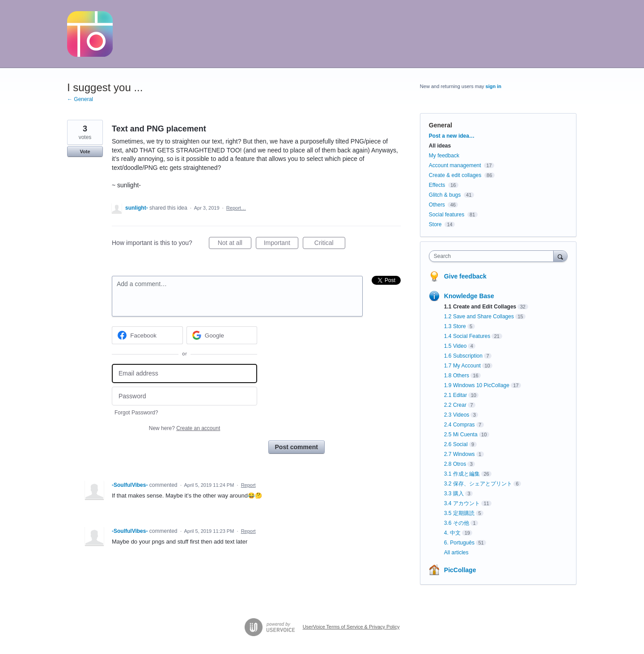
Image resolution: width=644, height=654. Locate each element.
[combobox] (494, 256)
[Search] (560, 256)
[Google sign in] (222, 335)
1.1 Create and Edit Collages (480, 307)
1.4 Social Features (467, 336)
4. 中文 (452, 533)
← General (80, 99)
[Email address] (184, 373)
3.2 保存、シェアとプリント (478, 484)
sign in (494, 86)
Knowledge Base (469, 296)
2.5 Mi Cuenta (461, 435)
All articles (456, 553)
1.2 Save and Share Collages (479, 316)
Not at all (235, 244)
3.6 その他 (457, 523)
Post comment (297, 447)
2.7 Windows (460, 454)
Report (248, 485)
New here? (184, 428)
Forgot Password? (136, 413)
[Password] (184, 396)
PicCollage (460, 570)
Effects (437, 185)
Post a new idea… (452, 136)
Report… (236, 208)
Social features (447, 215)
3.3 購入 (454, 494)
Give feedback (465, 276)
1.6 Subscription (463, 356)
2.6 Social (456, 444)
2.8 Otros (455, 464)
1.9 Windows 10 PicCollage (477, 385)
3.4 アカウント (462, 503)
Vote (85, 152)
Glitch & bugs (445, 195)
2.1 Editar (455, 395)
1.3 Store (455, 326)
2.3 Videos (457, 415)
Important (281, 244)
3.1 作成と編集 (462, 474)
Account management (455, 165)
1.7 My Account (462, 366)
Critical (330, 244)
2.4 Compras (460, 425)
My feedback (444, 156)
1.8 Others (457, 376)
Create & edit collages (455, 175)
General (441, 125)
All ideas (440, 146)
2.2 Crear (455, 405)
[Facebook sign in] (147, 335)
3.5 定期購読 (459, 513)
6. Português (459, 543)
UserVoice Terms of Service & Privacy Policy (351, 627)
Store (435, 224)
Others (437, 205)
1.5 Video (455, 346)
